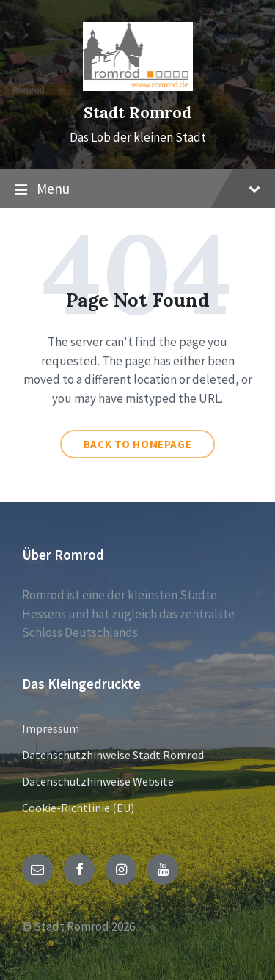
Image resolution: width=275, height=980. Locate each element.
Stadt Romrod (137, 113)
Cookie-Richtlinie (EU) (78, 808)
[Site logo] (138, 87)
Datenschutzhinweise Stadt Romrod (113, 755)
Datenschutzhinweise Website (98, 781)
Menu (137, 189)
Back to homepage (138, 444)
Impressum (51, 728)
